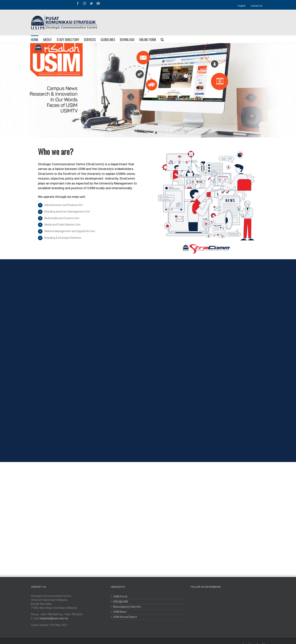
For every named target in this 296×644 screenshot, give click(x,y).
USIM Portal (120, 597)
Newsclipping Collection (127, 607)
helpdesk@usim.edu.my (54, 618)
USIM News (120, 612)
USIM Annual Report (125, 617)
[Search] (162, 39)
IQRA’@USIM (121, 602)
